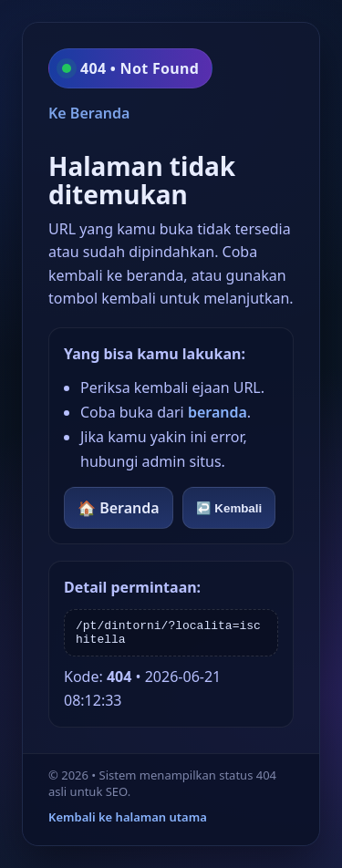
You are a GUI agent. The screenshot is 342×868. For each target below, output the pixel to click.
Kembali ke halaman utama (128, 817)
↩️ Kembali (229, 508)
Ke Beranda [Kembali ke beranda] (89, 113)
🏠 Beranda (119, 508)
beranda (218, 412)
